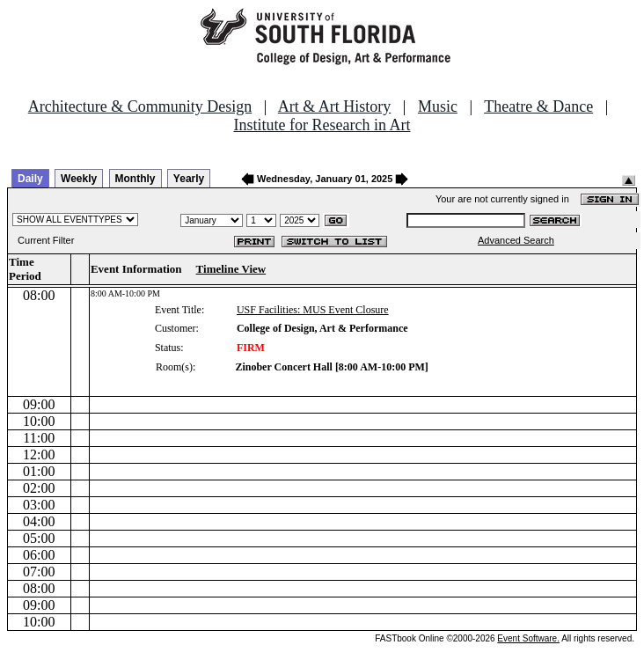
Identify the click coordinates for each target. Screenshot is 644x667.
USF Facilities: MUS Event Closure (313, 310)
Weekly (79, 179)
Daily (30, 179)
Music (438, 106)
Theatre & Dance (538, 106)
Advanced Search (516, 240)
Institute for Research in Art (322, 125)
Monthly (135, 179)
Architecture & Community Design (140, 106)
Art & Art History (335, 106)
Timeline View (231, 269)
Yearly (189, 179)
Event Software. (528, 638)
